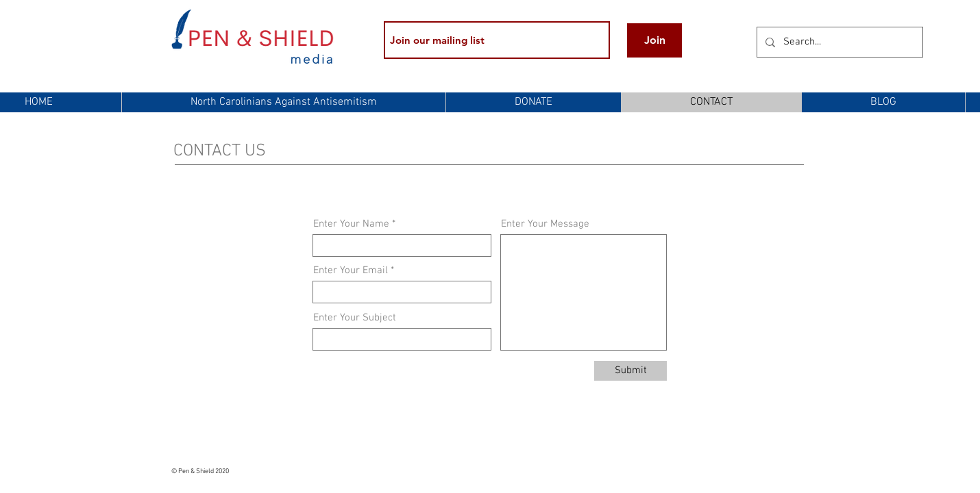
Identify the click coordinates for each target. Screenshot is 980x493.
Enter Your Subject (355, 318)
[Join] (654, 40)
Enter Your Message (545, 224)
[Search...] (838, 42)
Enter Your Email (351, 271)
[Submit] (630, 371)
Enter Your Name (351, 224)
